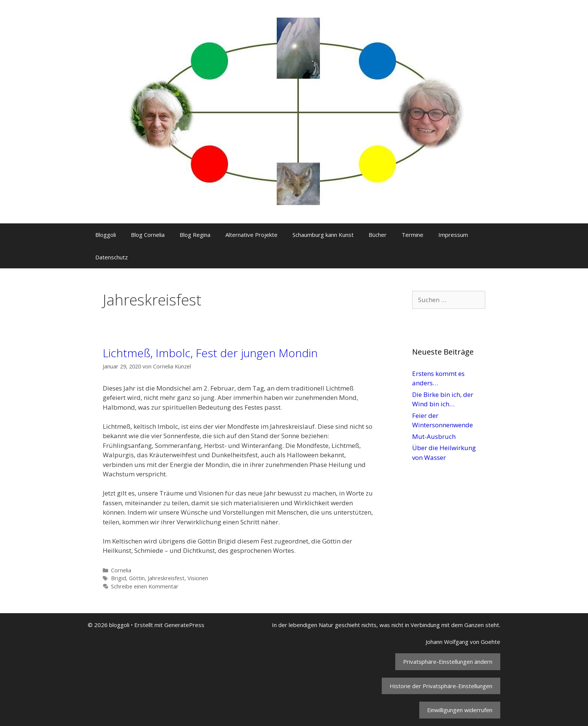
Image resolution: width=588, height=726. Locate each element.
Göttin (137, 578)
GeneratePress (184, 625)
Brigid (118, 578)
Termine (412, 235)
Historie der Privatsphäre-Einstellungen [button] (441, 686)
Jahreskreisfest (166, 578)
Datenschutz (112, 257)
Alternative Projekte (251, 235)
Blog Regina (195, 235)
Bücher (378, 235)
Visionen (198, 578)
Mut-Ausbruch (434, 436)
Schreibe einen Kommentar (145, 586)
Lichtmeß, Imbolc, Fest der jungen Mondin (210, 353)
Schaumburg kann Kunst (323, 235)
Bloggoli (106, 235)
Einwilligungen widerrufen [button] (460, 710)
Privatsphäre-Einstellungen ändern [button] (448, 662)
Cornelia (121, 570)
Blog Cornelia (148, 235)
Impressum (453, 235)
